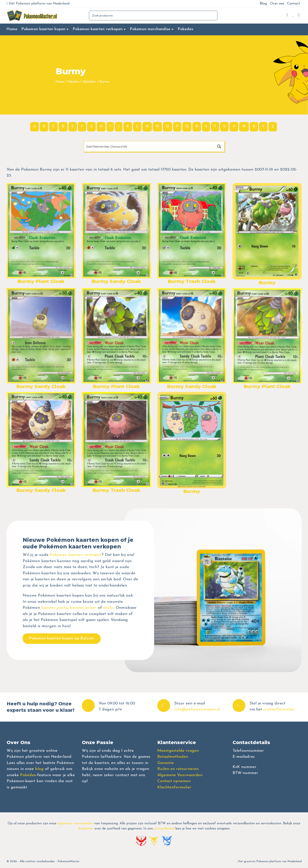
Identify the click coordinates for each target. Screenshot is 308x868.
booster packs (54, 608)
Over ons (277, 4)
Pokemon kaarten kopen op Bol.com (62, 638)
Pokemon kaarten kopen (43, 29)
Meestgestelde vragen (178, 751)
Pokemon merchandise (150, 29)
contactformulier (279, 709)
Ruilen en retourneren (178, 769)
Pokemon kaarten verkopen (98, 29)
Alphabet (89, 82)
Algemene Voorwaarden (180, 775)
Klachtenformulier (174, 787)
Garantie (166, 763)
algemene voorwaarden (75, 823)
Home (12, 29)
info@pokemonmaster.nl (197, 709)
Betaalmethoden (173, 757)
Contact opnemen (174, 781)
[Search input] (149, 146)
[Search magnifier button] (219, 146)
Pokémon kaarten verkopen (76, 555)
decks (108, 608)
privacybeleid (164, 829)
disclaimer (86, 829)
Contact (294, 4)
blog (39, 769)
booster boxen (83, 608)
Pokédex (28, 775)
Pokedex (185, 29)
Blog (263, 4)
